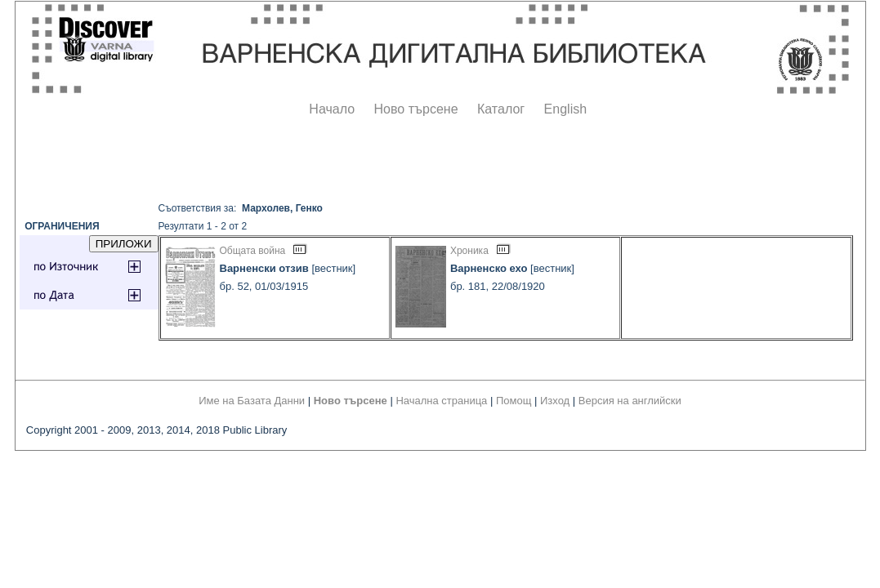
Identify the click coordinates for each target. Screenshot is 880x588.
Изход (555, 401)
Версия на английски (630, 401)
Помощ (514, 401)
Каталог (501, 109)
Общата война (253, 251)
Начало (332, 109)
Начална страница (441, 401)
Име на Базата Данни (252, 401)
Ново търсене (416, 109)
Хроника (469, 251)
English (565, 109)
